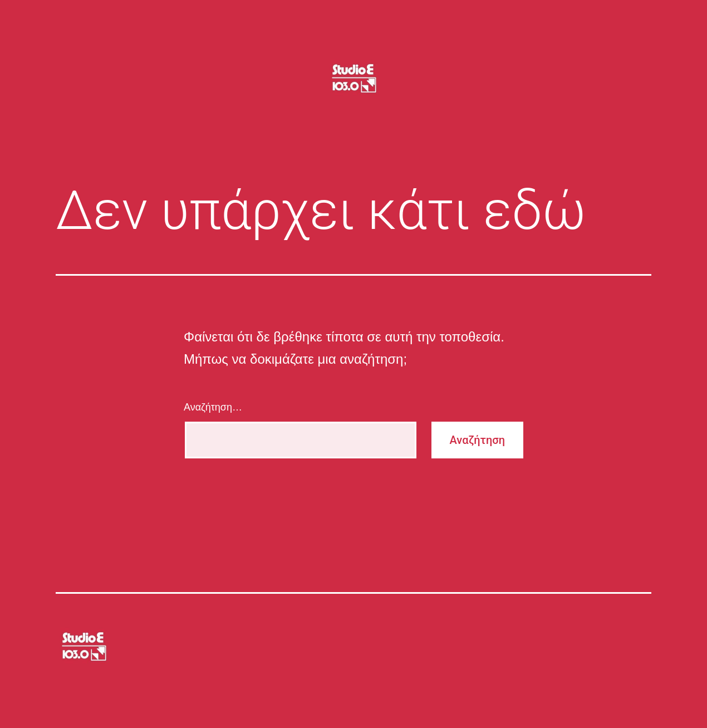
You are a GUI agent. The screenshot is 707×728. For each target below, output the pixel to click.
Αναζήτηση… (213, 407)
